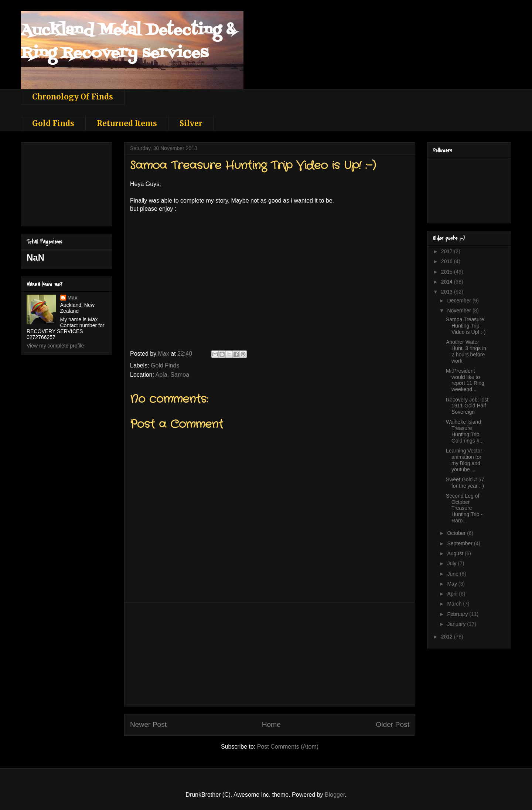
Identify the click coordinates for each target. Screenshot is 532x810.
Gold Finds (53, 123)
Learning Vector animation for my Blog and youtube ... (464, 460)
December (460, 301)
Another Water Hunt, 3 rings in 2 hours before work (466, 351)
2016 (448, 261)
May (453, 584)
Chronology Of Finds (73, 97)
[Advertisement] (270, 654)
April (453, 594)
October (457, 533)
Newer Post (148, 724)
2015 (448, 272)
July (452, 563)
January (457, 624)
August (456, 553)
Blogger (335, 795)
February (458, 614)
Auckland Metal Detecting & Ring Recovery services (128, 42)
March (455, 604)
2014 (448, 282)
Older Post (393, 724)
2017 (448, 251)
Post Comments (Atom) (288, 747)
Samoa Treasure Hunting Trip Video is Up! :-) (466, 326)
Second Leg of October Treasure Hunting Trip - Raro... (464, 508)
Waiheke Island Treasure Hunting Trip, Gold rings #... (465, 431)
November (460, 311)
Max (73, 298)
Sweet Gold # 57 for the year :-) (465, 483)
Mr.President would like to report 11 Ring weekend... (465, 380)
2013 (448, 292)
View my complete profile (55, 346)
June (453, 574)
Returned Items (127, 123)
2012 (448, 637)
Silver (191, 123)
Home (271, 724)
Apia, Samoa (173, 375)
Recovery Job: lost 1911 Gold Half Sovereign (467, 406)
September (460, 543)
